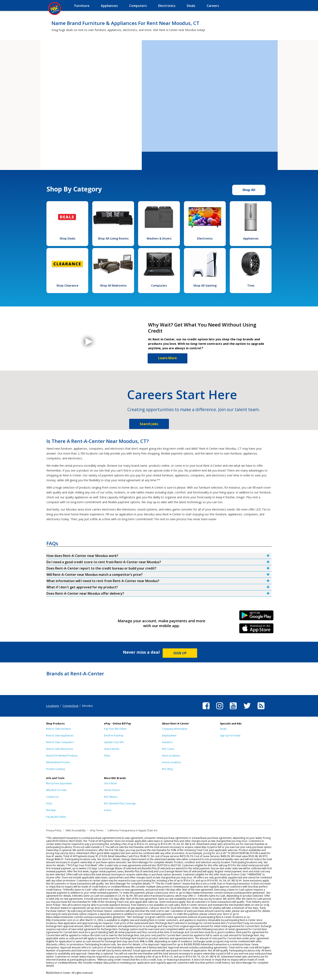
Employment (169, 736)
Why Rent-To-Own (56, 790)
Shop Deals (67, 238)
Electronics (205, 238)
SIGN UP (180, 653)
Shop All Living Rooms (113, 238)
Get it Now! (110, 783)
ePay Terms (97, 830)
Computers (159, 285)
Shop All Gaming (205, 285)
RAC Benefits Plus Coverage (120, 803)
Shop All (249, 190)
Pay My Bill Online (56, 817)
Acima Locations (171, 762)
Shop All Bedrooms (113, 285)
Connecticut (70, 706)
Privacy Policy (54, 830)
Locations (53, 706)
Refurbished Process (58, 762)
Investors (167, 742)
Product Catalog (55, 769)
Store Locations (171, 756)
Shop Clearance (67, 285)
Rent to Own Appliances (60, 736)
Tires (251, 285)
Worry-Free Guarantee (59, 783)
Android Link (256, 617)
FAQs (107, 756)
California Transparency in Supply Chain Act (132, 830)
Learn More (168, 358)
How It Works (112, 749)
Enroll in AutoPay (114, 736)
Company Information (175, 729)
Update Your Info (114, 742)
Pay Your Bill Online (115, 729)
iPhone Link (256, 630)
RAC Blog (167, 769)
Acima (108, 810)
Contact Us (52, 797)
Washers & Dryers (159, 238)
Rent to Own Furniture (59, 729)
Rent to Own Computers (60, 742)
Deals (223, 729)
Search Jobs (149, 424)
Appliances (251, 238)
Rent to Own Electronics (60, 749)
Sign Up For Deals (230, 736)
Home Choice (112, 790)
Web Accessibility (76, 830)
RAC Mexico (111, 797)
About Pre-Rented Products (62, 756)
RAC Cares (168, 749)
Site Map (51, 810)
